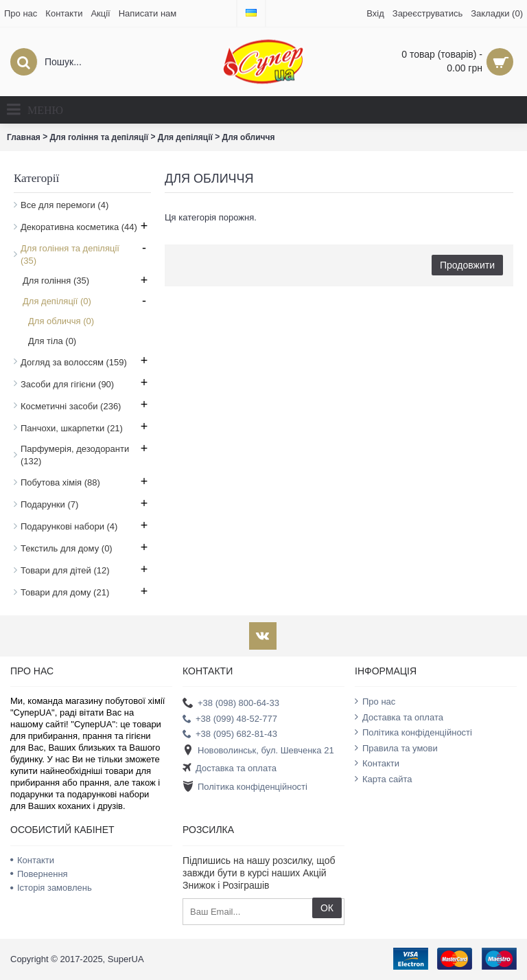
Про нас (375, 701)
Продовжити (467, 265)
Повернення (39, 874)
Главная (24, 137)
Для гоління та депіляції (99, 137)
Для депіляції (185, 137)
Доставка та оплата (230, 769)
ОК (327, 908)
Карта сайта (383, 779)
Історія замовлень (51, 888)
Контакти (377, 763)
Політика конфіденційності (245, 787)
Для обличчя (249, 137)
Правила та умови (396, 748)
